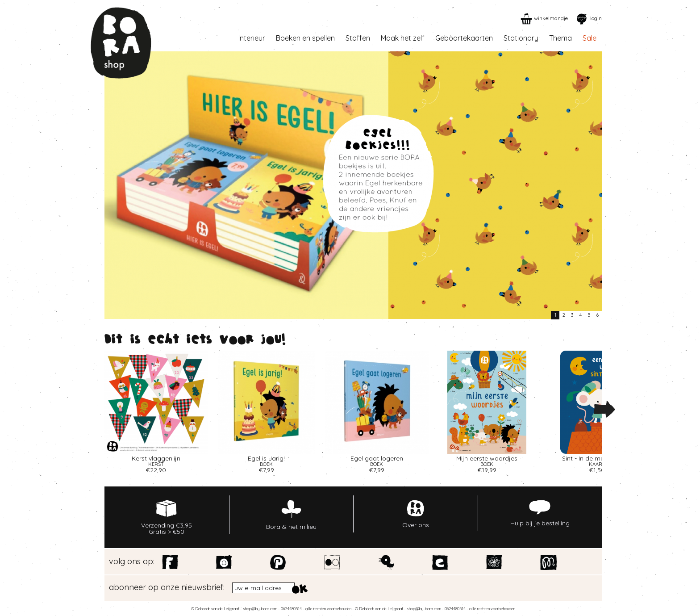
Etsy (440, 562)
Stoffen (358, 38)
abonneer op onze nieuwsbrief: (167, 587)
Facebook (170, 562)
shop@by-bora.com (260, 609)
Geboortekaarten (464, 38)
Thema (560, 38)
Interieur (252, 38)
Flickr (332, 562)
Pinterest (278, 562)
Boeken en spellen (305, 38)
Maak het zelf (403, 38)
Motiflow (548, 562)
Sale (590, 38)
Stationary (521, 38)
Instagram (224, 562)
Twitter (386, 562)
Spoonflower (494, 562)
